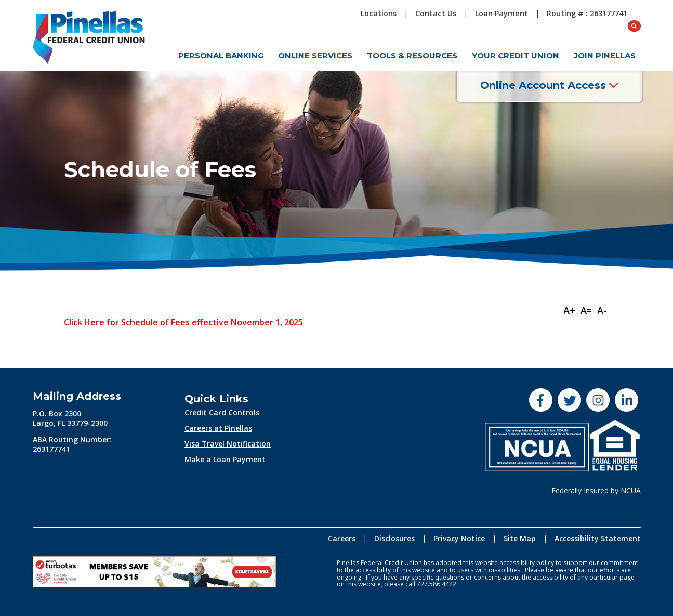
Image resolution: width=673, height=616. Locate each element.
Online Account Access (558, 88)
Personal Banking (221, 55)
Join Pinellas (605, 55)
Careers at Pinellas (218, 428)
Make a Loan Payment (225, 459)
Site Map (520, 538)
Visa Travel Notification (228, 444)
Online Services (315, 55)
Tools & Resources (412, 55)
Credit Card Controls (222, 412)
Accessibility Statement (598, 538)
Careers (342, 538)
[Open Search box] (635, 14)
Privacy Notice (459, 538)
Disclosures (394, 538)
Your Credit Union (516, 55)
